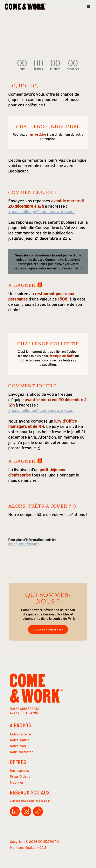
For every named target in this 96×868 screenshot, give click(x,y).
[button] (87, 7)
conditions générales (24, 544)
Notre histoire (20, 734)
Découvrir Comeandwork (48, 629)
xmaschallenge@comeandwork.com (41, 211)
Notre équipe (20, 740)
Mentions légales (23, 848)
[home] (26, 7)
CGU (43, 848)
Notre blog (18, 746)
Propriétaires (20, 777)
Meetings (17, 782)
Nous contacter (21, 752)
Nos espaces (19, 771)
